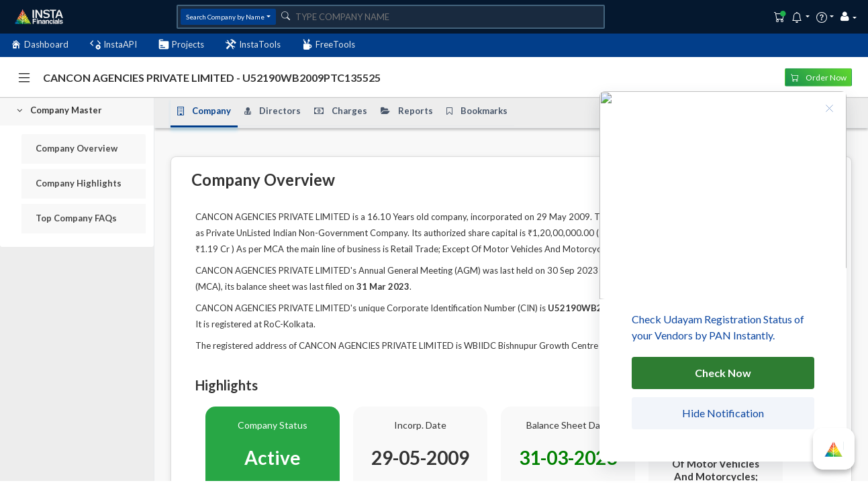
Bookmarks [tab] (477, 111)
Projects (181, 45)
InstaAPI (113, 45)
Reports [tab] (407, 111)
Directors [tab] (273, 111)
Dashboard (40, 45)
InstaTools (253, 45)
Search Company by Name (225, 17)
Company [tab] (204, 111)
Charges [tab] (341, 111)
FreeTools (329, 45)
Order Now (819, 77)
